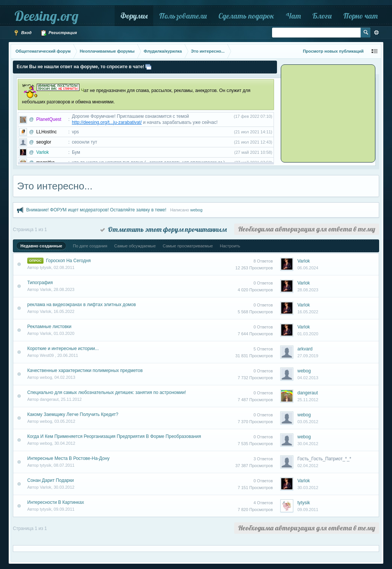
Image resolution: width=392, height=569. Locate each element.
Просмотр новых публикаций (333, 51)
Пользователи (183, 16)
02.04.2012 (308, 466)
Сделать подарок (246, 16)
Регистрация (59, 33)
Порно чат (360, 16)
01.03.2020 (308, 334)
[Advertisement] (329, 113)
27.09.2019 (308, 356)
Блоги (322, 16)
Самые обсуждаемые (135, 246)
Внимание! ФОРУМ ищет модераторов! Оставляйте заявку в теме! (96, 210)
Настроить (230, 246)
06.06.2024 (308, 268)
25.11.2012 (308, 400)
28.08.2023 (308, 290)
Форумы (134, 16)
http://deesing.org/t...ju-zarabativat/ (107, 122)
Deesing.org (46, 16)
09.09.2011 (308, 510)
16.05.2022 (308, 312)
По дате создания (90, 246)
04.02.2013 (308, 378)
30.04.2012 (308, 444)
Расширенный (376, 33)
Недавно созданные (41, 246)
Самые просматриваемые (188, 246)
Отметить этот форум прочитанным (163, 229)
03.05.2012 (308, 422)
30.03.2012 (308, 488)
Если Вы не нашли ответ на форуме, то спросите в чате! (80, 67)
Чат (293, 16)
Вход (22, 33)
